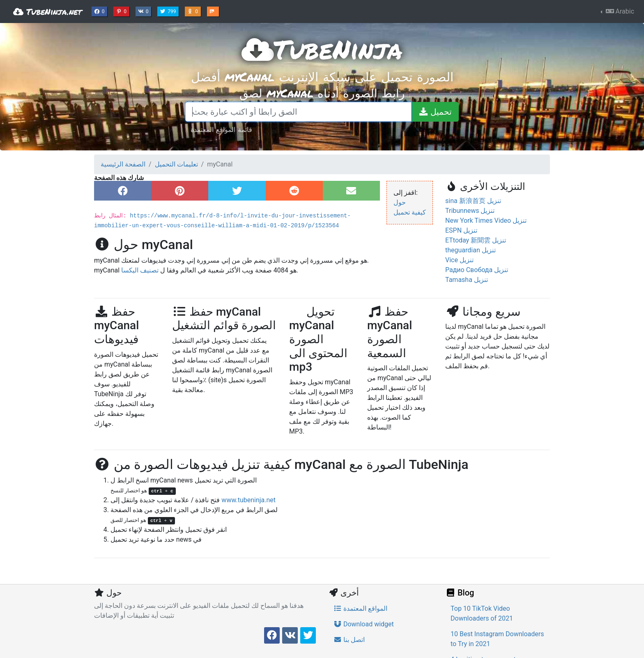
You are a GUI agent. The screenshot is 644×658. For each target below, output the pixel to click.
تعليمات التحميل (176, 164)
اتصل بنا (349, 640)
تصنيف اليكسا (140, 270)
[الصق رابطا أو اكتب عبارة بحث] (298, 112)
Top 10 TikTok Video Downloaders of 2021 (482, 613)
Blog (460, 593)
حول (400, 202)
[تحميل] (435, 112)
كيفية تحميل (410, 212)
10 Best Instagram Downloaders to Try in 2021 (497, 639)
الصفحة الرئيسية (123, 164)
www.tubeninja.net (248, 500)
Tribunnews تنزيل (470, 211)
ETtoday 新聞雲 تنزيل (476, 240)
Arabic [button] (619, 11)
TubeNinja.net (47, 12)
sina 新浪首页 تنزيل (473, 201)
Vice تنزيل (459, 260)
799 (169, 11)
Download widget (364, 624)
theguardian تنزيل (470, 250)
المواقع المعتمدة (360, 608)
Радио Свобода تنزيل (477, 270)
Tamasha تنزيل (467, 280)
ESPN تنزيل (461, 230)
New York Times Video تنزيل (486, 220)
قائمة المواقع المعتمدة (221, 129)
